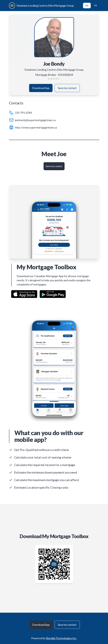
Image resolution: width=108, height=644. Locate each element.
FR (96, 5)
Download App (41, 88)
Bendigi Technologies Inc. (61, 638)
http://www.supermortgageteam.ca (36, 127)
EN (87, 5)
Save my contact (67, 88)
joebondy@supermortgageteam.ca (35, 120)
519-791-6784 (23, 113)
